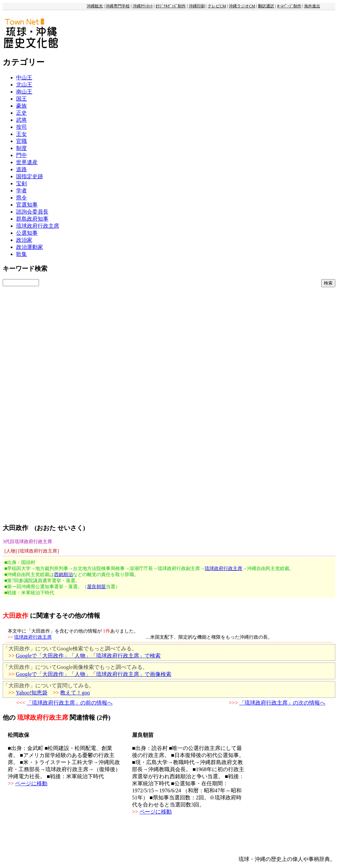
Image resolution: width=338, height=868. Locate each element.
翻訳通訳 (266, 6)
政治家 (24, 240)
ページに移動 (31, 783)
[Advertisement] (66, 386)
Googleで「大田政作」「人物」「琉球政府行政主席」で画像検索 (94, 674)
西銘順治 (64, 575)
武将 (22, 120)
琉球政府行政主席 (38, 226)
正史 (22, 113)
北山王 (24, 85)
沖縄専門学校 (118, 6)
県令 (22, 198)
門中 (22, 155)
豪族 (22, 106)
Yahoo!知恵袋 (32, 693)
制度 (22, 148)
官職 (22, 141)
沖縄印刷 (197, 6)
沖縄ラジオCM (242, 6)
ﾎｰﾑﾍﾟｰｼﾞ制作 (289, 6)
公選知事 (27, 233)
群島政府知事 (32, 219)
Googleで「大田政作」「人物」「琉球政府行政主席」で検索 (88, 656)
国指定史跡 (30, 176)
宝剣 (22, 183)
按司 (22, 127)
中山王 (24, 78)
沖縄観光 (95, 6)
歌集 (22, 254)
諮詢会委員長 (32, 212)
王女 (22, 134)
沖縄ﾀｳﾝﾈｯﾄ (143, 6)
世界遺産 (27, 162)
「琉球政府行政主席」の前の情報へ (70, 703)
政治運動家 (30, 247)
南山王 (24, 92)
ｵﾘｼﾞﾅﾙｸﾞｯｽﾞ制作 (171, 6)
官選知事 (27, 205)
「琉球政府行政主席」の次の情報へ (282, 703)
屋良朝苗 (96, 587)
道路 (22, 169)
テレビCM (217, 6)
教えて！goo (75, 693)
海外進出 (312, 6)
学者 (22, 191)
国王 (22, 99)
